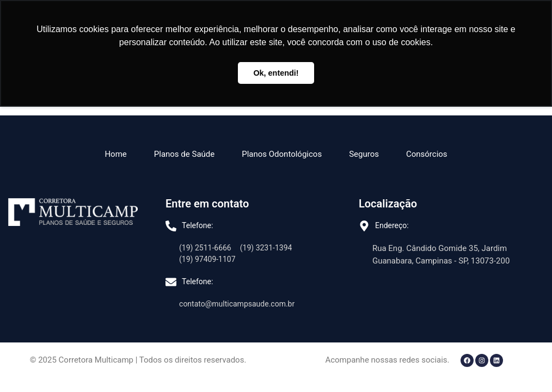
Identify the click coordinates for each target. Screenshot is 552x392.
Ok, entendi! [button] (276, 73)
